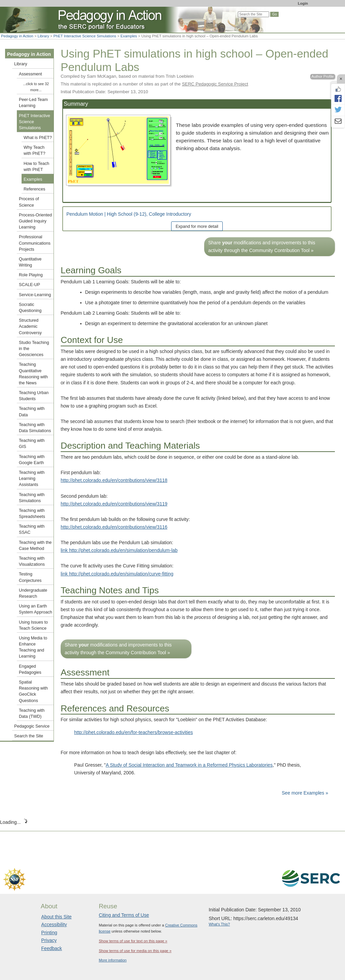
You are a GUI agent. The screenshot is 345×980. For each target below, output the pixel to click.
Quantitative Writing (30, 262)
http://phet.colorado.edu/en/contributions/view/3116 (114, 527)
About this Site (56, 917)
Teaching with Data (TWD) (32, 713)
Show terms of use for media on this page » (135, 951)
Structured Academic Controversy (30, 326)
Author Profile (323, 76)
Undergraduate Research (33, 593)
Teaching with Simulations (32, 498)
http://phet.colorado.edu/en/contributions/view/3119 (114, 504)
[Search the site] (254, 14)
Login (303, 3)
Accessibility (54, 924)
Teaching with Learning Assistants (32, 479)
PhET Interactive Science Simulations (85, 36)
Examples (129, 36)
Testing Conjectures (30, 577)
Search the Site (29, 736)
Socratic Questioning (30, 308)
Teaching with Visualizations (32, 561)
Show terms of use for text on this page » (133, 941)
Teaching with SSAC (32, 529)
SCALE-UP (29, 285)
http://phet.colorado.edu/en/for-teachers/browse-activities (134, 732)
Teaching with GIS (32, 444)
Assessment (30, 74)
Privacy (49, 940)
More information (113, 960)
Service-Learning (35, 295)
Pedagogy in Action (17, 36)
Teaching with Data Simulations (35, 428)
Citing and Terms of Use (124, 915)
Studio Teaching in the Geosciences (34, 349)
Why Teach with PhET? (34, 150)
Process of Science (29, 202)
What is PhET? (38, 138)
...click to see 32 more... (36, 87)
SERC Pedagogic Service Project (215, 84)
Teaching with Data (32, 412)
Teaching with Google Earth (32, 460)
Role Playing (31, 275)
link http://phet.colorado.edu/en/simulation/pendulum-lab (119, 550)
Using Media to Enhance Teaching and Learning (33, 647)
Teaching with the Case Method (35, 546)
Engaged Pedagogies (30, 669)
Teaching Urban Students (34, 396)
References (34, 189)
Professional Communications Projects (35, 243)
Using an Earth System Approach (36, 609)
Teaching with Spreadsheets (32, 514)
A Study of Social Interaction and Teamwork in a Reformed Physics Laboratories (189, 765)
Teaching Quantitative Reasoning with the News (33, 374)
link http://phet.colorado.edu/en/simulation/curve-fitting (117, 574)
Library (43, 36)
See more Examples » (305, 793)
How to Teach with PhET (36, 167)
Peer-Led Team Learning (33, 103)
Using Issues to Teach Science (33, 625)
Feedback (51, 948)
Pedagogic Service (32, 726)
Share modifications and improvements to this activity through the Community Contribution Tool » (262, 247)
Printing (49, 933)
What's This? (219, 924)
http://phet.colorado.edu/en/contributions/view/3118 (114, 480)
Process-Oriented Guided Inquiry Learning (35, 221)
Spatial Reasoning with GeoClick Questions (33, 691)
